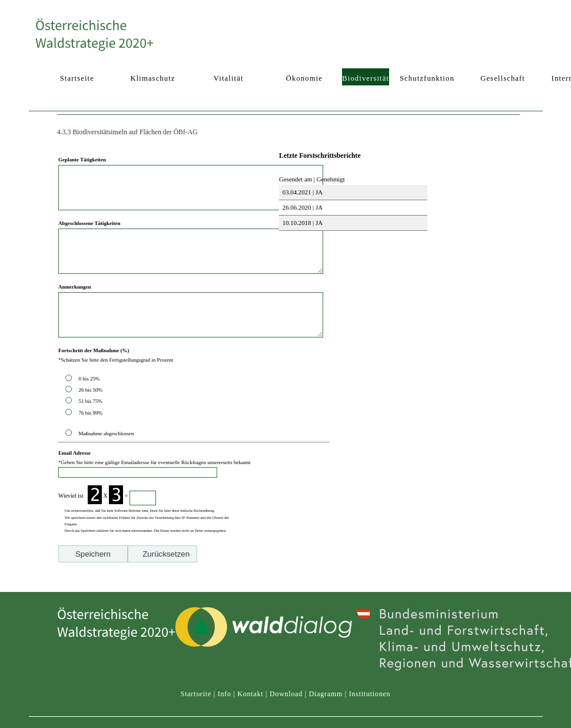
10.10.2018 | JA (302, 223)
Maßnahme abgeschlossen (106, 460)
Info (225, 720)
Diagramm (326, 720)
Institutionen (370, 720)
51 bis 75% (92, 428)
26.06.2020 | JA (302, 207)
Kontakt (250, 720)
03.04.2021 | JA (302, 192)
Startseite (196, 720)
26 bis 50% (92, 416)
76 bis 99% (90, 439)
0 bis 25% (90, 405)
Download (286, 720)
